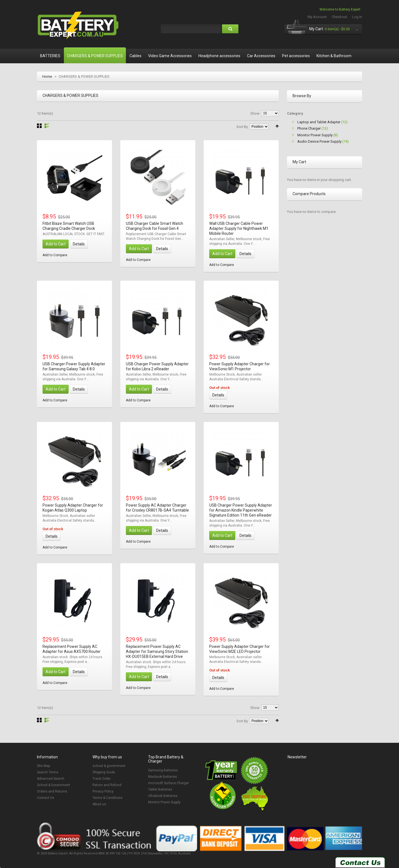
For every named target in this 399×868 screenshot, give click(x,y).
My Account (317, 17)
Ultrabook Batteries (163, 796)
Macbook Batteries (163, 777)
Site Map (43, 766)
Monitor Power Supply (315, 135)
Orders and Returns (52, 791)
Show (255, 113)
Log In (357, 17)
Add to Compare (55, 255)
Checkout (339, 17)
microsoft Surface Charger (169, 783)
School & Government (53, 785)
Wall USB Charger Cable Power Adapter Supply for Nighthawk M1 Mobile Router (239, 228)
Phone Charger (309, 128)
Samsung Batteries (163, 770)
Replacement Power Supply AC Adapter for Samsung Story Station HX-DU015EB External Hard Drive (157, 651)
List (47, 126)
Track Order (102, 779)
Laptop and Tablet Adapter (319, 122)
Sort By (242, 127)
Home (47, 76)
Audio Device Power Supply (319, 141)
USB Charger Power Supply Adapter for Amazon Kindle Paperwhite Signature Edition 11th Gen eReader (241, 510)
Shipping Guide (104, 772)
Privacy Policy (103, 791)
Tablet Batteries (160, 789)
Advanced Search (51, 779)
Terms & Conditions (108, 798)
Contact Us (46, 798)
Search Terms (48, 772)
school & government (109, 766)
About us (99, 804)
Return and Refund (107, 785)
